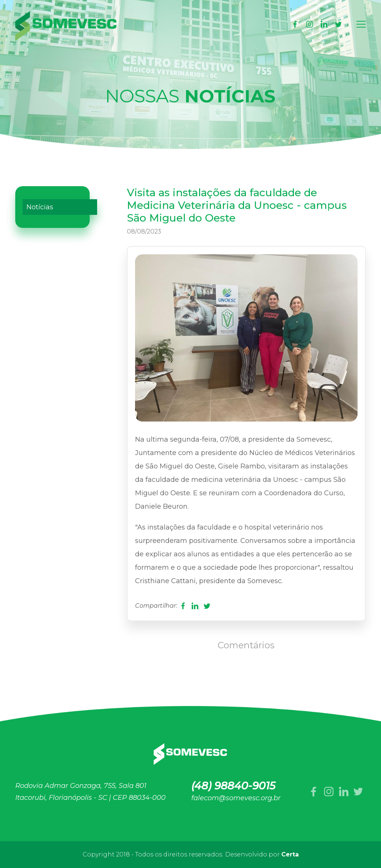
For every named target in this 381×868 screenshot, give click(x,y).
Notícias (40, 207)
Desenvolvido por (262, 854)
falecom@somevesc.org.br (236, 798)
